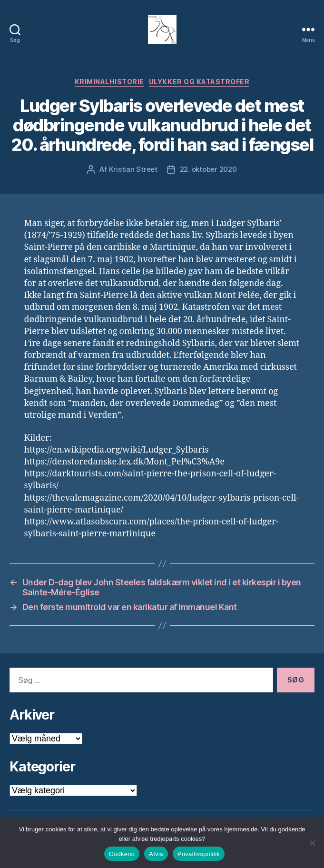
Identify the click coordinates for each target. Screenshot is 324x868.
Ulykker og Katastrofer (199, 82)
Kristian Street (133, 169)
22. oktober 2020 (208, 169)
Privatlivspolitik (199, 854)
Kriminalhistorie (109, 82)
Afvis (156, 854)
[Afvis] (312, 843)
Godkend (122, 854)
